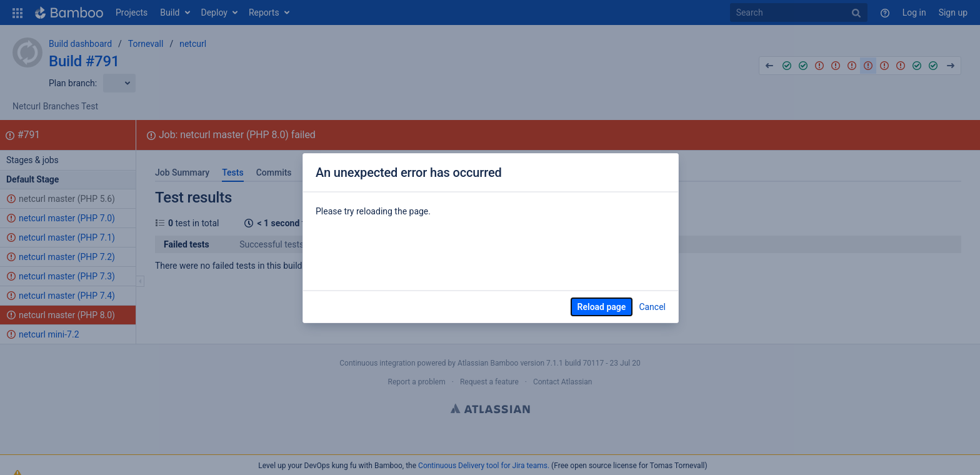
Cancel (652, 307)
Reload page (602, 307)
